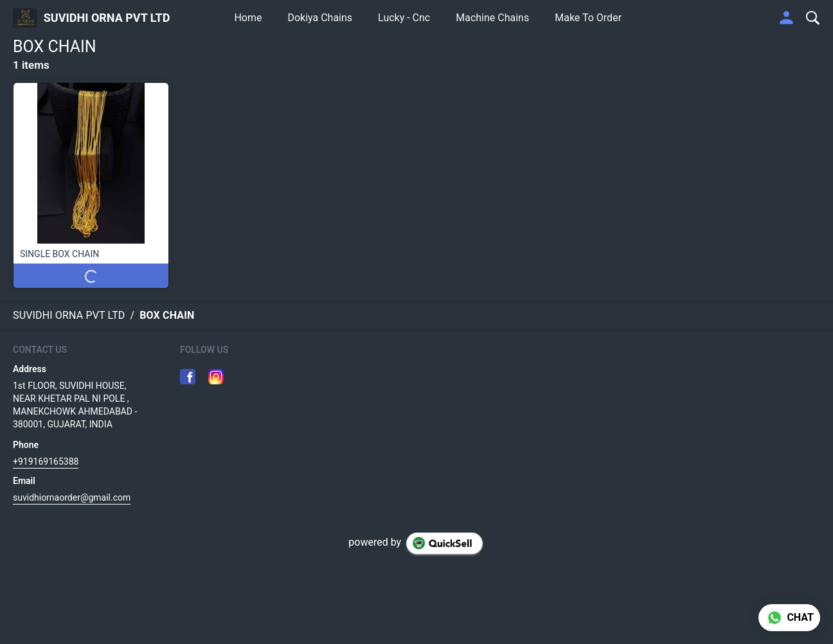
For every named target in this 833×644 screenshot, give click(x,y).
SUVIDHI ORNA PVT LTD (107, 18)
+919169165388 (46, 461)
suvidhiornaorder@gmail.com (72, 497)
